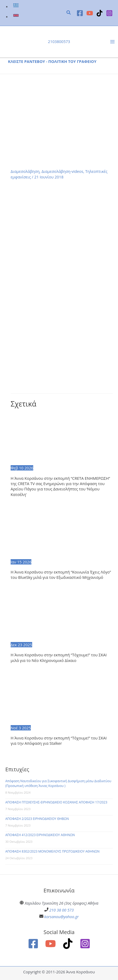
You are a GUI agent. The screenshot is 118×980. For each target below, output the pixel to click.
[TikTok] (100, 13)
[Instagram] (109, 13)
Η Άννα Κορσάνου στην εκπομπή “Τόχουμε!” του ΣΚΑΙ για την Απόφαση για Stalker (59, 741)
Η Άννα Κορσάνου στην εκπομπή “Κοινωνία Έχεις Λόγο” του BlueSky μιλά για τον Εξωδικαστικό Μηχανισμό (61, 575)
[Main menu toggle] (112, 42)
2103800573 (59, 41)
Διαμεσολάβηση (25, 171)
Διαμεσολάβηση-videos (62, 171)
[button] (69, 13)
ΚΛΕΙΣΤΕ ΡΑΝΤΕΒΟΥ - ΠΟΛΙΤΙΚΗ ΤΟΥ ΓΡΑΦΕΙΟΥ (52, 61)
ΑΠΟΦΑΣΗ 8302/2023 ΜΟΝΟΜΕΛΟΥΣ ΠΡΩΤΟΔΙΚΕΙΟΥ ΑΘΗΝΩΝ (52, 851)
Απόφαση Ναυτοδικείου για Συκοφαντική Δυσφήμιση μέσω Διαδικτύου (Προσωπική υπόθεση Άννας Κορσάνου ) (58, 783)
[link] (17, 6)
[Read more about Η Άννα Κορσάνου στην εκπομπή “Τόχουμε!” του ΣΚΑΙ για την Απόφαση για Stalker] (62, 699)
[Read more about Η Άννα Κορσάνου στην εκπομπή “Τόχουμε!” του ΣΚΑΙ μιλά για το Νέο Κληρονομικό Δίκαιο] (62, 615)
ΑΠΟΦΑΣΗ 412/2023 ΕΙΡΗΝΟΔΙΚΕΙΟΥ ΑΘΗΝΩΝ (40, 835)
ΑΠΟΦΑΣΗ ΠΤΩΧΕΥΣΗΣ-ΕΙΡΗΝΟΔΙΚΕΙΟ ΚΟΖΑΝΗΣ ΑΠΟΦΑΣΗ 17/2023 (56, 802)
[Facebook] (80, 13)
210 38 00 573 (62, 910)
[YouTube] (90, 13)
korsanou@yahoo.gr (62, 917)
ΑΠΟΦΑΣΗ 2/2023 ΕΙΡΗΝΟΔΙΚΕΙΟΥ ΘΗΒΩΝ (37, 819)
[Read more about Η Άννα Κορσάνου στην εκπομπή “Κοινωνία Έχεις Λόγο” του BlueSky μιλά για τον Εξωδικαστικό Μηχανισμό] (62, 533)
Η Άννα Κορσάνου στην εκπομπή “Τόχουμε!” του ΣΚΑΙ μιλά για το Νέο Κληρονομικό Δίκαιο (59, 657)
